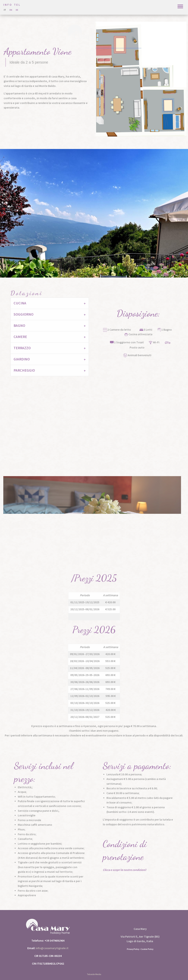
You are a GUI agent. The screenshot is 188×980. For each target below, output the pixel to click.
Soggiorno (23, 314)
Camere (20, 337)
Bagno (19, 326)
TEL (17, 5)
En (11, 10)
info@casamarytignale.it (52, 948)
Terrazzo (22, 348)
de (17, 10)
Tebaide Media (94, 974)
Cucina (20, 303)
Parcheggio (24, 371)
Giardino (22, 359)
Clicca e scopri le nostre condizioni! (125, 870)
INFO (8, 5)
